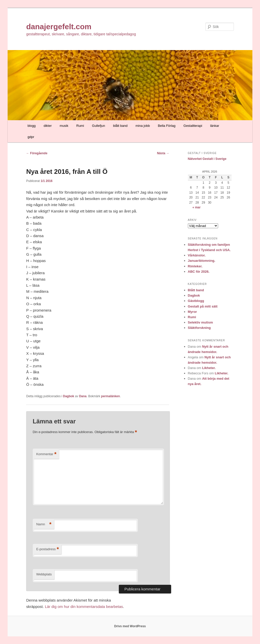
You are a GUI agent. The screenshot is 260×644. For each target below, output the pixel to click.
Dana (83, 396)
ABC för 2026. (199, 272)
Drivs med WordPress (130, 626)
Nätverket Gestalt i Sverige (207, 159)
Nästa (163, 153)
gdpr (31, 137)
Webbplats (44, 574)
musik (64, 126)
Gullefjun (98, 126)
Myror (192, 312)
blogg (31, 126)
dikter (48, 126)
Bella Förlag (167, 126)
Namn (44, 524)
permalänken (110, 396)
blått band (120, 126)
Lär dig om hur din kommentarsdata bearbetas (84, 607)
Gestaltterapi (193, 126)
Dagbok (69, 396)
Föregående (37, 153)
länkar (215, 126)
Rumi (80, 126)
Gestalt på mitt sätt (203, 306)
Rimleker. (195, 266)
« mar (197, 207)
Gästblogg (196, 301)
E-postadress (48, 549)
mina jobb (143, 126)
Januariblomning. (202, 261)
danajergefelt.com (59, 27)
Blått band (196, 290)
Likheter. (209, 368)
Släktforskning (199, 328)
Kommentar (46, 454)
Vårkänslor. (197, 255)
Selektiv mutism (200, 322)
